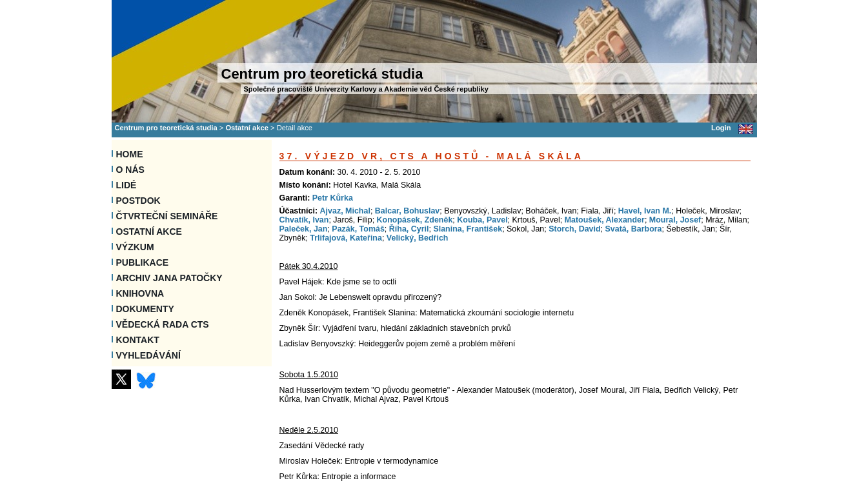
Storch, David (574, 229)
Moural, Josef (675, 220)
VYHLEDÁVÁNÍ (148, 355)
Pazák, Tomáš (358, 229)
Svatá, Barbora (634, 229)
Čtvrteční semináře (167, 216)
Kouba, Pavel (482, 220)
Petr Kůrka (333, 198)
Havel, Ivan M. (645, 211)
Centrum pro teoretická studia (166, 128)
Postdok (138, 201)
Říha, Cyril (409, 229)
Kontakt (138, 340)
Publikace (143, 262)
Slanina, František (468, 229)
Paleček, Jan (304, 229)
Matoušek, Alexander (605, 220)
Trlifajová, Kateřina (346, 238)
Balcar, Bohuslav (408, 211)
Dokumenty (145, 309)
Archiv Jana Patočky (169, 278)
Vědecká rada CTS (163, 324)
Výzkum (135, 247)
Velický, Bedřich (418, 238)
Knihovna (140, 293)
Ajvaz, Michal (345, 211)
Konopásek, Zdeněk (415, 220)
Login (721, 128)
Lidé (126, 185)
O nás (130, 170)
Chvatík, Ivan (304, 220)
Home (130, 154)
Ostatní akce (247, 128)
